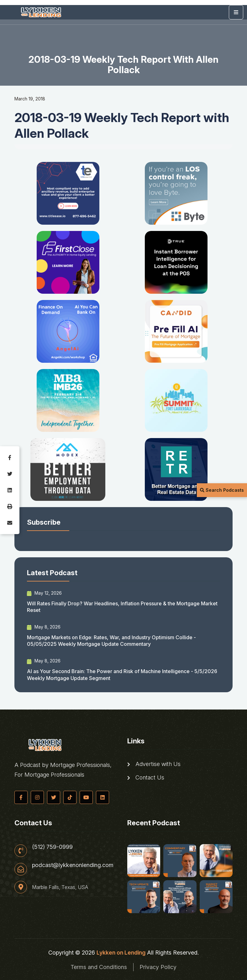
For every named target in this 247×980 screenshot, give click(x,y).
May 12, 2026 (44, 593)
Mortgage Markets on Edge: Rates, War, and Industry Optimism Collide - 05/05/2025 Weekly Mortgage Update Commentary (111, 641)
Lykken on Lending (121, 953)
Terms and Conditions (99, 967)
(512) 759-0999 (52, 847)
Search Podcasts (222, 490)
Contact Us (146, 778)
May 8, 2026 (44, 627)
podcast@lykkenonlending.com (73, 865)
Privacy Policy (158, 967)
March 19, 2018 (30, 99)
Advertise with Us (154, 764)
